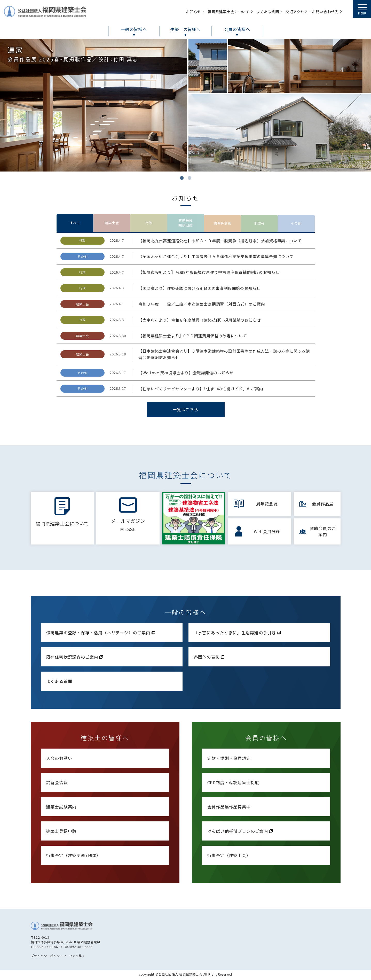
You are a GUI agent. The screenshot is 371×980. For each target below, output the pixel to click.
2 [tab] (190, 178)
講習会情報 (222, 224)
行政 (149, 224)
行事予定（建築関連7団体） (73, 857)
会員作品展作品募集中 (229, 808)
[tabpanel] (186, 105)
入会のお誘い (59, 759)
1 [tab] (182, 178)
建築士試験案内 (61, 808)
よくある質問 (59, 682)
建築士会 (112, 224)
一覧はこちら (186, 411)
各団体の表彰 (210, 658)
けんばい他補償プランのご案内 (241, 832)
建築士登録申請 (61, 832)
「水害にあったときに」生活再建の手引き (238, 634)
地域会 (259, 224)
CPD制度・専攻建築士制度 (233, 784)
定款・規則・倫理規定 (229, 759)
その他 (296, 224)
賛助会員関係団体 (186, 224)
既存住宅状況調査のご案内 (75, 658)
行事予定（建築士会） (229, 857)
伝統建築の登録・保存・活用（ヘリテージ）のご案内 (101, 634)
